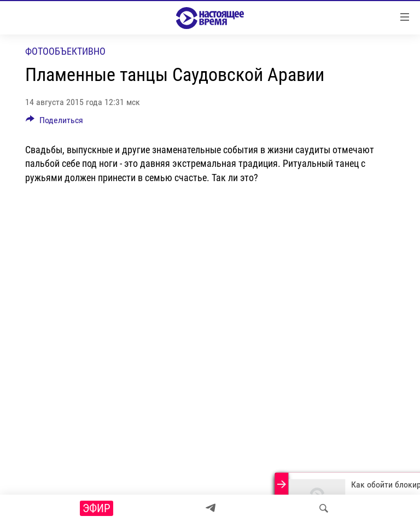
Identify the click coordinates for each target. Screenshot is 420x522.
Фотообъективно (65, 51)
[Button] (54, 123)
